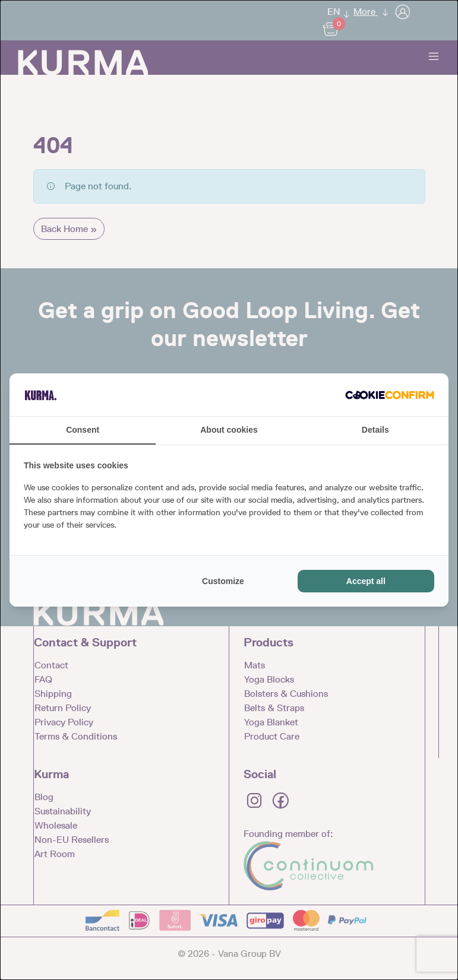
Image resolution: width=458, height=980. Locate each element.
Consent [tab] (83, 430)
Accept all (366, 581)
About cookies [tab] (229, 430)
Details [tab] (375, 430)
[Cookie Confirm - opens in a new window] (390, 395)
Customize (223, 581)
